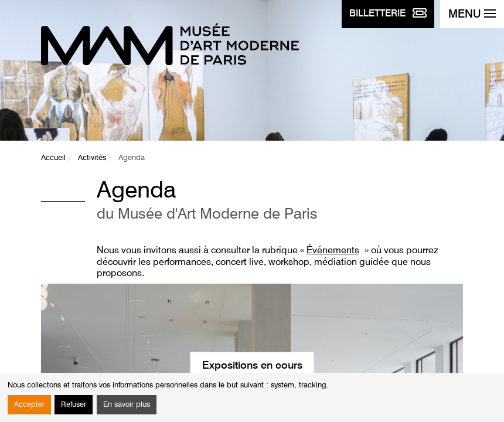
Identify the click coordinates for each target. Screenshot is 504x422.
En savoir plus (127, 405)
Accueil (53, 158)
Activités (92, 158)
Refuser (74, 405)
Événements (333, 251)
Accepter (29, 405)
